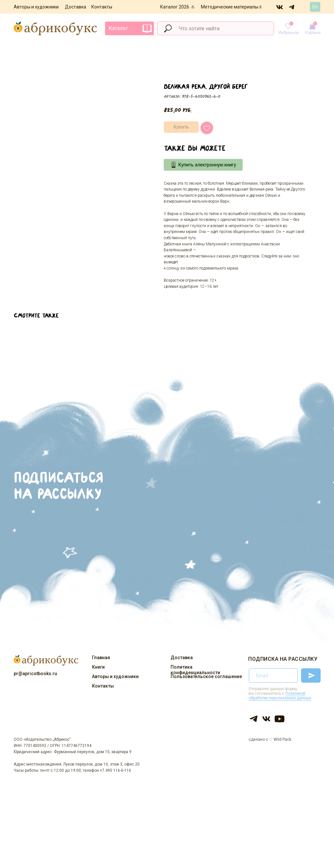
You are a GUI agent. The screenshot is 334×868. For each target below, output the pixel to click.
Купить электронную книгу (207, 165)
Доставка (76, 7)
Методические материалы (229, 7)
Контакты (102, 7)
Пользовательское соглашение (206, 676)
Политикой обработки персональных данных (280, 696)
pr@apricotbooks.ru (35, 674)
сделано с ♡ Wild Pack (270, 739)
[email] (273, 675)
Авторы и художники (36, 7)
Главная (101, 658)
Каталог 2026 (175, 7)
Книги (98, 667)
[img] (280, 7)
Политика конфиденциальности (195, 670)
